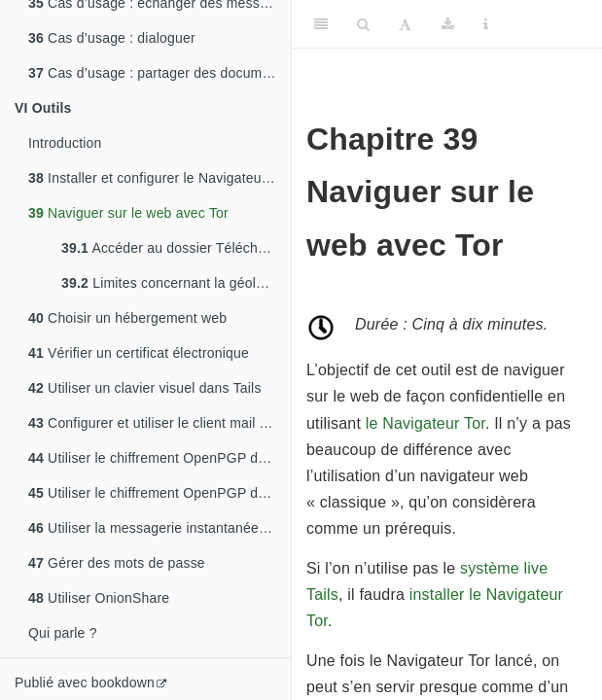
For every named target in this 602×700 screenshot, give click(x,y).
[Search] (363, 24)
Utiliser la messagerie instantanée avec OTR (159, 528)
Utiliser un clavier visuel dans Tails (145, 388)
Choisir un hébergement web (127, 318)
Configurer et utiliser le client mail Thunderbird (159, 423)
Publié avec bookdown (85, 682)
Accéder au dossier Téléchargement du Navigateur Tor (176, 248)
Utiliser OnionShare (99, 598)
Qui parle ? (63, 633)
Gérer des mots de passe (117, 563)
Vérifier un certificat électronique (139, 353)
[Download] (448, 24)
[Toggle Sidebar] (321, 24)
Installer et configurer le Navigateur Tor (159, 178)
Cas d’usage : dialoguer (112, 38)
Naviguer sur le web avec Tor (128, 213)
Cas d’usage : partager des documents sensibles (159, 73)
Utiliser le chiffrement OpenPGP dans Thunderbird (159, 458)
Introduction (65, 143)
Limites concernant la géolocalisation (176, 283)
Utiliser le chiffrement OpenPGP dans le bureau (159, 493)
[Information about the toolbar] (486, 24)
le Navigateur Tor (425, 423)
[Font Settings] (405, 24)
